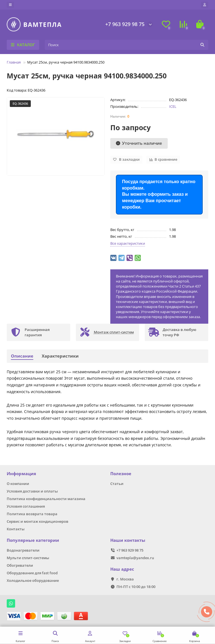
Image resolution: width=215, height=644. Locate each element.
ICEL (173, 106)
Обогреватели (20, 565)
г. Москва (125, 579)
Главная (14, 62)
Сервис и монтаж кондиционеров (38, 521)
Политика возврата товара (32, 514)
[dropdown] (10, 5)
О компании (18, 484)
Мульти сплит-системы (28, 558)
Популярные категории (33, 540)
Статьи (117, 484)
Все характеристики (128, 243)
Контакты (16, 529)
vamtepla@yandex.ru (135, 558)
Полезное (121, 474)
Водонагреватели (23, 550)
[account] (205, 5)
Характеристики (60, 356)
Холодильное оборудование (33, 580)
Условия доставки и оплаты (32, 491)
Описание (22, 356)
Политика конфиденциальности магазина (46, 499)
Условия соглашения (26, 506)
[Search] (127, 45)
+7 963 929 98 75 (125, 24)
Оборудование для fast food (32, 573)
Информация (21, 474)
